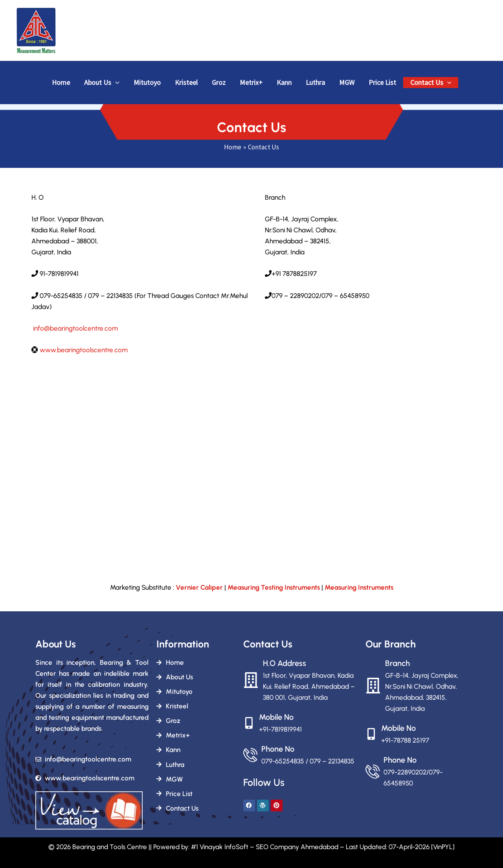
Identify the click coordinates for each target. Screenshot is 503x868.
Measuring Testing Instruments (274, 587)
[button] (115, 83)
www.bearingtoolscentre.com (84, 350)
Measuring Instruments (359, 587)
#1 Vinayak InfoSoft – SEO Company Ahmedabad (265, 847)
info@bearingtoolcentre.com (75, 328)
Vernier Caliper (199, 587)
